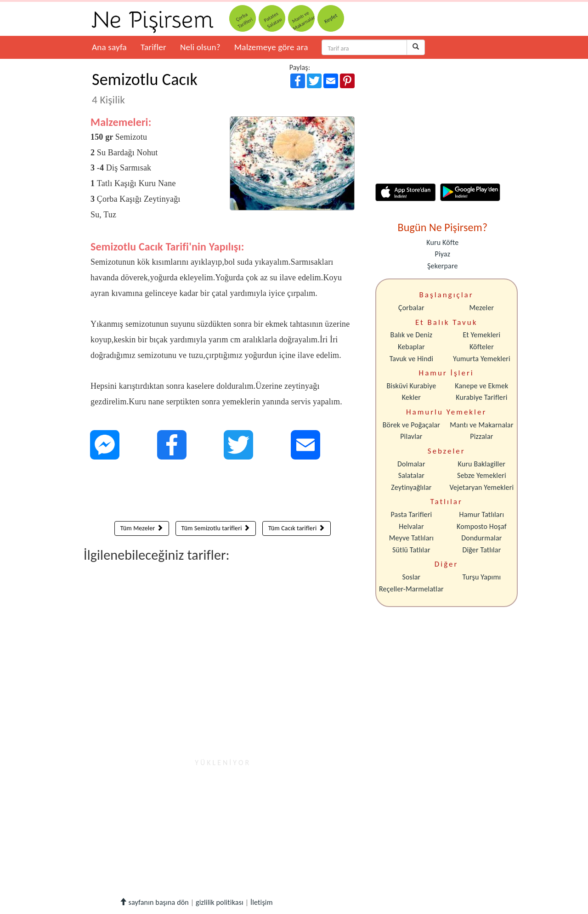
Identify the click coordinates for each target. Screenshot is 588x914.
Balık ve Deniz (412, 335)
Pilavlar (411, 436)
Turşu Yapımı (482, 577)
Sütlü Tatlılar (411, 550)
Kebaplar (411, 347)
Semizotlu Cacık (145, 88)
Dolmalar (411, 464)
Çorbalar (411, 308)
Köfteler (482, 347)
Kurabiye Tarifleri (481, 397)
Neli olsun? (200, 47)
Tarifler (153, 47)
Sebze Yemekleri (482, 475)
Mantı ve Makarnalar (482, 425)
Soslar (411, 577)
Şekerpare (442, 266)
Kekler (411, 397)
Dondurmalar (481, 538)
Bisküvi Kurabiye (411, 386)
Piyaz (442, 254)
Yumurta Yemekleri (482, 359)
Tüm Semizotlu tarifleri (216, 528)
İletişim (262, 902)
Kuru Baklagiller (482, 464)
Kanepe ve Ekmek (481, 386)
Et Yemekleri (481, 335)
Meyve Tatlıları (411, 538)
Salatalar (411, 475)
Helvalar (411, 526)
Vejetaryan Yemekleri (481, 487)
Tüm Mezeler (142, 528)
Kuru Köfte (442, 242)
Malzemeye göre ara (271, 47)
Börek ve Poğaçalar (411, 425)
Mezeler (482, 308)
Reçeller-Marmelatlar (411, 589)
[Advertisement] (223, 493)
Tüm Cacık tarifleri (297, 528)
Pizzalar (481, 436)
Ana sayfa (109, 47)
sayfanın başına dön (154, 902)
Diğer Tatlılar (481, 550)
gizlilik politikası (220, 902)
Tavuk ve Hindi (411, 359)
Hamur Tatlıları (482, 514)
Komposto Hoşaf (482, 526)
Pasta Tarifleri (412, 514)
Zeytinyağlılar (411, 487)
